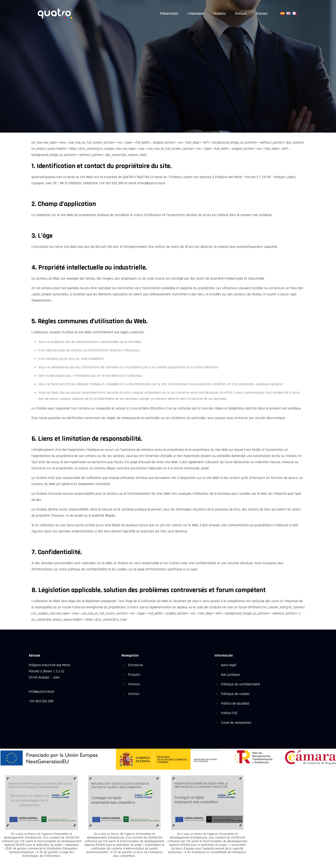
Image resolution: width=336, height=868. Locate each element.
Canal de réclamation (236, 723)
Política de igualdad (235, 704)
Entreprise (136, 665)
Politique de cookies (235, 694)
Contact (134, 694)
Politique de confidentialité (241, 684)
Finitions (134, 684)
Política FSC (229, 713)
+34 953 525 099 (41, 701)
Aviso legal (229, 665)
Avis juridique (230, 675)
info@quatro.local (41, 692)
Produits (134, 675)
